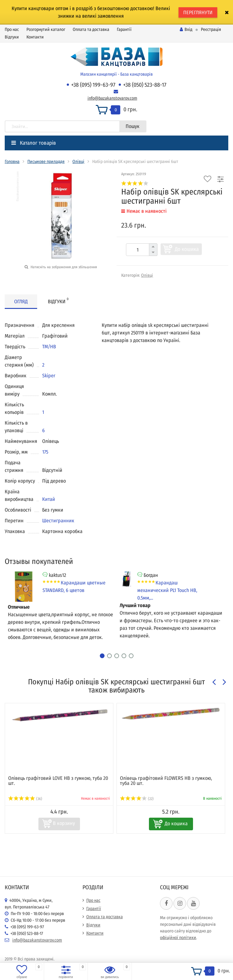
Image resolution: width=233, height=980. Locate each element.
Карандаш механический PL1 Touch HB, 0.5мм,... (167, 590)
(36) (25, 799)
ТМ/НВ (49, 347)
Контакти (35, 37)
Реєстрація (211, 29)
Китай (49, 499)
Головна (12, 162)
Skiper (49, 376)
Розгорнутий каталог (46, 29)
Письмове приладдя (46, 162)
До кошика (187, 249)
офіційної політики (178, 938)
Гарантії (124, 29)
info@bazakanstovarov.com (112, 98)
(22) (137, 799)
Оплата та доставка (91, 29)
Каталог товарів (34, 143)
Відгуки (12, 37)
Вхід (186, 29)
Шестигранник (58, 521)
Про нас (12, 29)
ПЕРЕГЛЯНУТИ (198, 12)
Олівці (78, 162)
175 (45, 452)
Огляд (21, 302)
